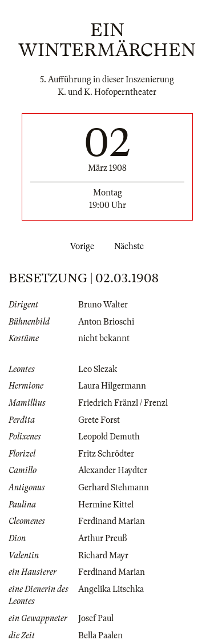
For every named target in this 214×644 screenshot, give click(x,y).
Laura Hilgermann (112, 386)
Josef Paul (96, 618)
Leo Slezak (98, 369)
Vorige (80, 246)
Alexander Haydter (113, 470)
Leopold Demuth (109, 437)
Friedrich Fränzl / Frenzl (123, 403)
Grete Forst (99, 420)
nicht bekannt (104, 338)
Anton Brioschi (106, 322)
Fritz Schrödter (106, 454)
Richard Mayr (103, 555)
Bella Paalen (100, 635)
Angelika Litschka (111, 589)
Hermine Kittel (106, 505)
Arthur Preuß (102, 538)
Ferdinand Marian (112, 521)
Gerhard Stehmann (114, 487)
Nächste (131, 246)
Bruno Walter (103, 305)
